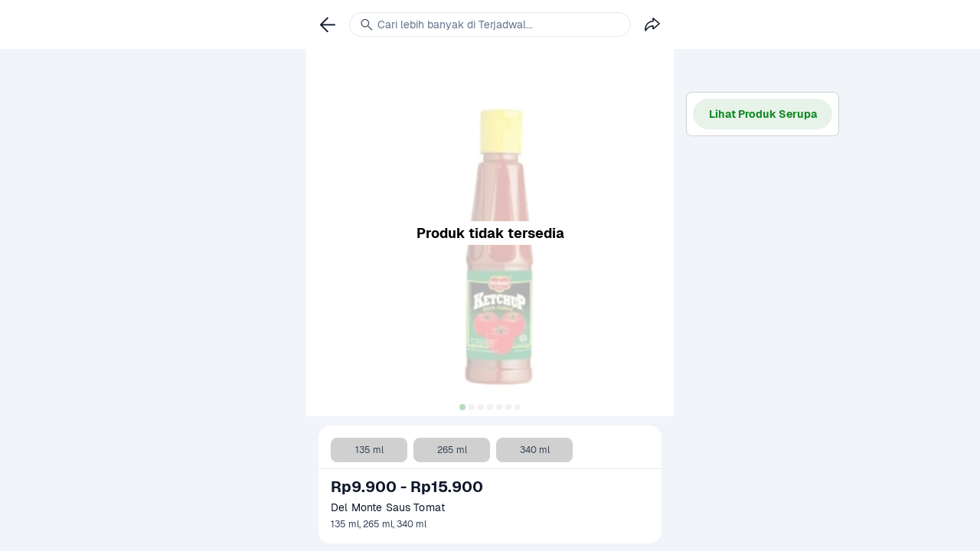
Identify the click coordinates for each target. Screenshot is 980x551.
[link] (328, 24)
